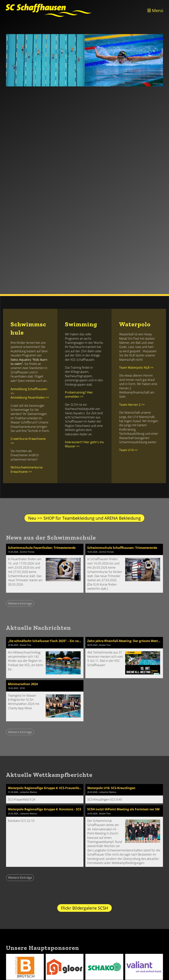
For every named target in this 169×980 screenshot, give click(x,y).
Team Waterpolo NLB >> (136, 368)
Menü (155, 10)
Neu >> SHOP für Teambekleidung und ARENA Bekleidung (84, 518)
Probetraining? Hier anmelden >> (79, 394)
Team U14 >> (128, 450)
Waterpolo (135, 324)
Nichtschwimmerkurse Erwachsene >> (27, 469)
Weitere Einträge (20, 603)
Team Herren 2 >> (132, 405)
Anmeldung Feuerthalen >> (30, 397)
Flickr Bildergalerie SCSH (84, 908)
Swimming (81, 324)
